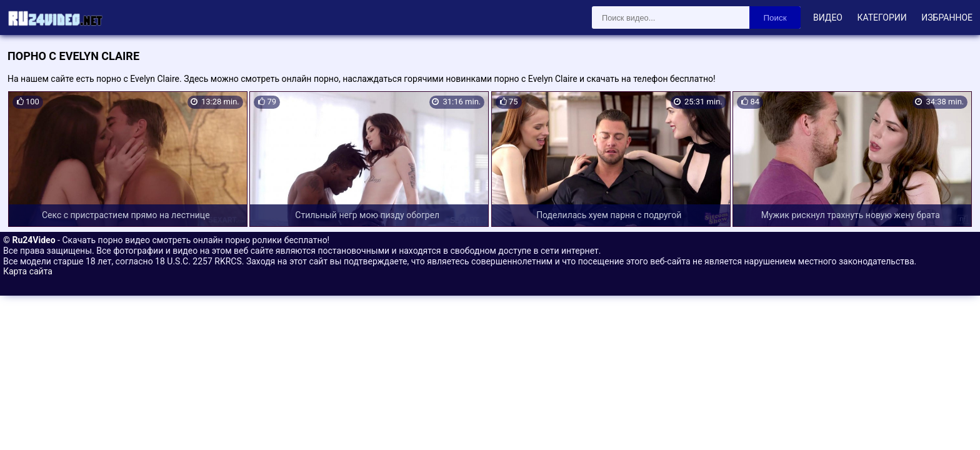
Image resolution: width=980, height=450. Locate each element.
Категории (882, 17)
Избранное (947, 17)
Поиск (775, 18)
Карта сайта (28, 271)
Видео (828, 17)
